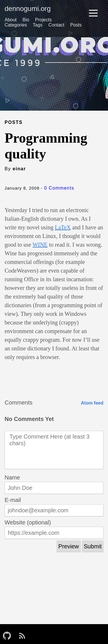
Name (12, 477)
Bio (26, 20)
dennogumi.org (28, 9)
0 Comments (59, 188)
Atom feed (92, 403)
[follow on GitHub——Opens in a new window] (9, 634)
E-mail (13, 500)
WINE (40, 245)
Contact (56, 25)
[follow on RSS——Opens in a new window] (24, 634)
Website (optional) (28, 522)
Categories (16, 25)
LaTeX (63, 227)
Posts (76, 25)
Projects (43, 20)
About (11, 20)
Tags (38, 25)
